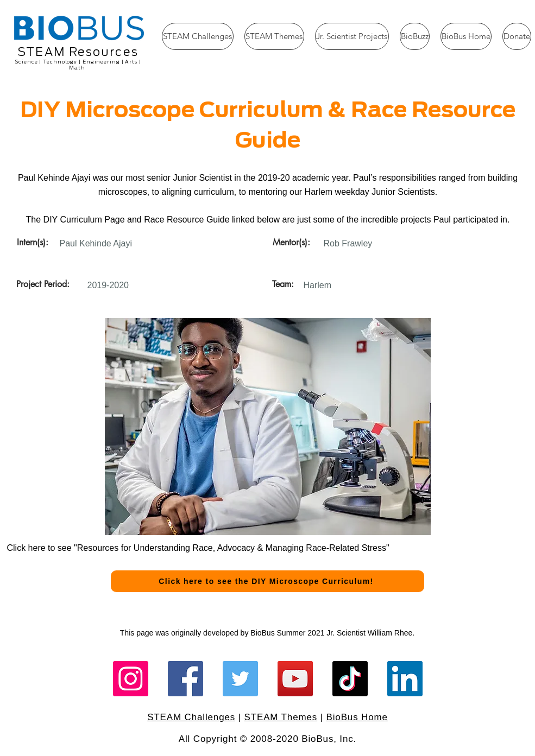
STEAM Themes (281, 717)
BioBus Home (357, 717)
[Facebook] (185, 679)
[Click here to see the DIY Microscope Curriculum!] (267, 581)
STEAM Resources (78, 52)
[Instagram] (131, 679)
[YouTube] (295, 679)
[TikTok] (350, 679)
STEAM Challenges (191, 717)
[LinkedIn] (405, 679)
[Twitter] (240, 679)
